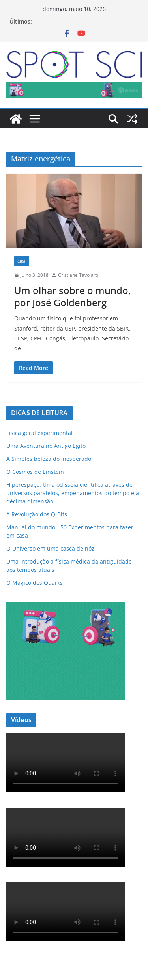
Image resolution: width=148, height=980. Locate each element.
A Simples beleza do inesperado (49, 459)
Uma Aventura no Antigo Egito (46, 446)
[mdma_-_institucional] (74, 87)
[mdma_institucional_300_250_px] (66, 607)
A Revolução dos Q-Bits (37, 514)
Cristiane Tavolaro (78, 275)
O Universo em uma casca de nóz (50, 548)
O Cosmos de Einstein (35, 472)
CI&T (22, 261)
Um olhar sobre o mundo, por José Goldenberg (72, 296)
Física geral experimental (39, 433)
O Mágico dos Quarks (35, 583)
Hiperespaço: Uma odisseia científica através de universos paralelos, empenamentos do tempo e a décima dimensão (73, 493)
